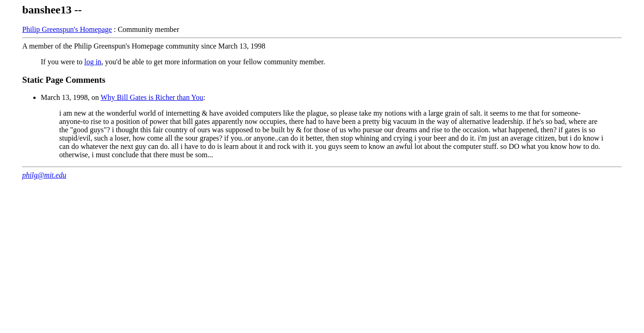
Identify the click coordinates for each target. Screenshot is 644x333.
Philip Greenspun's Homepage (67, 29)
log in (93, 62)
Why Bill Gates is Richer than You (152, 97)
